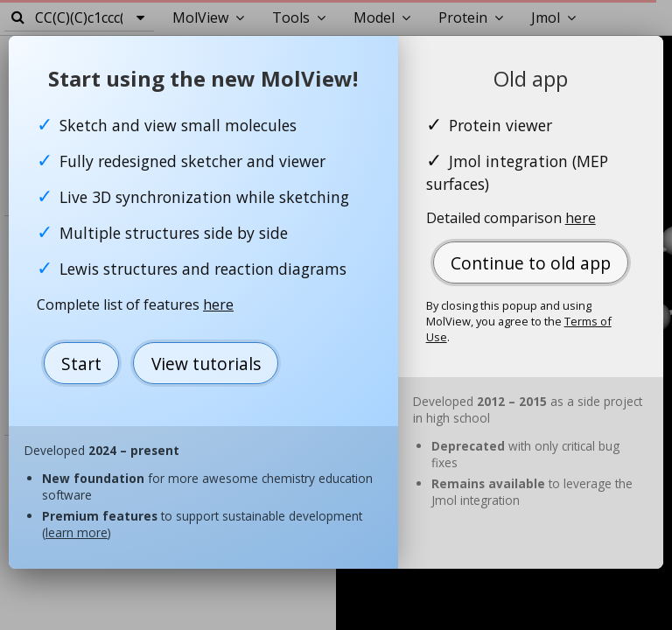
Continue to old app (531, 263)
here (218, 304)
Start (81, 364)
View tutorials (206, 364)
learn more (77, 532)
